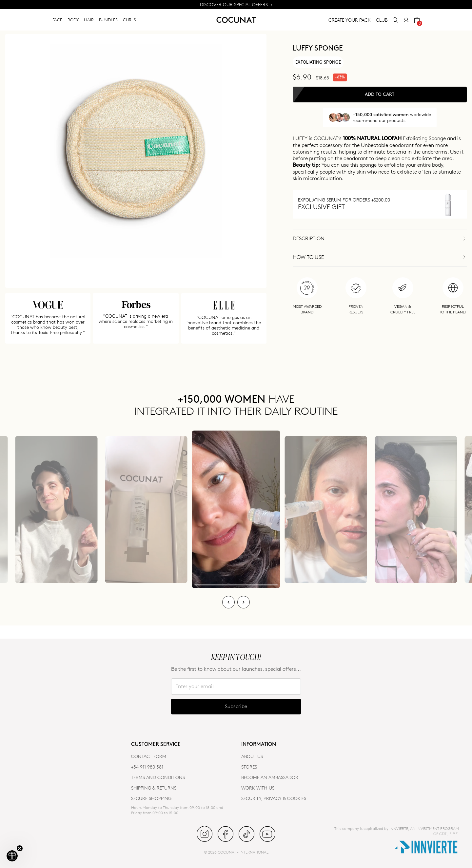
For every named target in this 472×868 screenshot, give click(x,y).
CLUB (382, 20)
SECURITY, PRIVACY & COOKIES (274, 798)
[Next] (244, 602)
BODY (73, 20)
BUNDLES (108, 20)
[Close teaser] (20, 848)
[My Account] (406, 20)
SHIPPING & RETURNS (154, 788)
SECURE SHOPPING (151, 798)
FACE (57, 20)
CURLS (129, 20)
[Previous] (228, 602)
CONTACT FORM (149, 756)
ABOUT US (252, 756)
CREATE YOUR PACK (350, 20)
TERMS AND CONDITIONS (158, 777)
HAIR (89, 20)
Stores (249, 767)
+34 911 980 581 (147, 767)
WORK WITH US (258, 788)
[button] (12, 856)
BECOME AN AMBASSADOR (270, 777)
